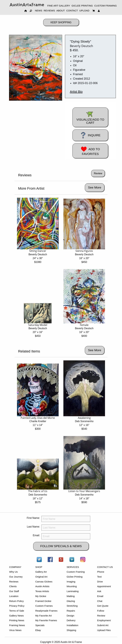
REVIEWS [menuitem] (49, 11)
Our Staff (14, 591)
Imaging (71, 582)
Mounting (72, 586)
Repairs (71, 611)
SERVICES (73, 567)
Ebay (38, 630)
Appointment (104, 586)
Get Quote (103, 606)
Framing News (17, 625)
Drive (100, 582)
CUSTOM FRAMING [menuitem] (105, 6)
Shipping (71, 630)
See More (95, 187)
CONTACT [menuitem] (72, 11)
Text (99, 577)
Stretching (72, 606)
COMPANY (15, 567)
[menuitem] (27, 5)
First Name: (33, 518)
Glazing (71, 601)
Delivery (71, 620)
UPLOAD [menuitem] (84, 11)
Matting (71, 596)
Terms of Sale (17, 611)
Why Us (14, 572)
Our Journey (16, 577)
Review (101, 616)
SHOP (39, 567)
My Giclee (41, 596)
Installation (72, 625)
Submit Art (103, 625)
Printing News (17, 620)
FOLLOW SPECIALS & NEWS (61, 546)
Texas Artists (42, 591)
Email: (36, 535)
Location (14, 596)
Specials (40, 625)
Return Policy (16, 601)
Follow (101, 611)
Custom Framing (76, 572)
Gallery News (16, 616)
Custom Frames (44, 606)
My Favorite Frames (46, 620)
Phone (101, 572)
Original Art (41, 577)
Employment (104, 620)
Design (70, 616)
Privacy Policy (17, 606)
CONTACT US (105, 567)
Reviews (14, 582)
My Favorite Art (43, 616)
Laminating (73, 591)
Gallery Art (41, 572)
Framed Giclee (43, 601)
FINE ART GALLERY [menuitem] (59, 6)
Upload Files (104, 630)
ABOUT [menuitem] (61, 11)
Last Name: (33, 527)
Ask (99, 591)
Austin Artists (42, 586)
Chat (100, 601)
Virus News (15, 630)
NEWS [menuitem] (39, 11)
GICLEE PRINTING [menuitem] (82, 6)
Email (100, 596)
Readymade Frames (46, 611)
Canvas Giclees (44, 582)
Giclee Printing (75, 577)
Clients (13, 586)
